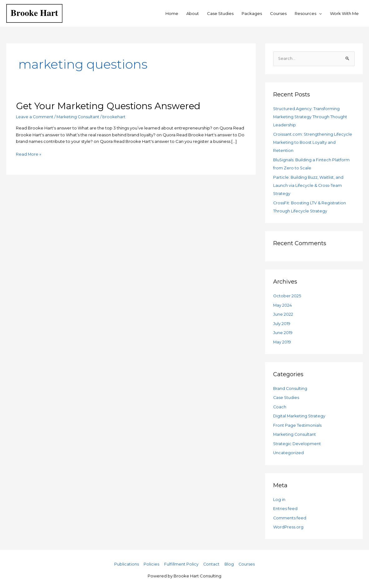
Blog (229, 562)
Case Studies (220, 13)
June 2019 (283, 331)
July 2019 (282, 322)
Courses (278, 13)
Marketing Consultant (79, 117)
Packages (252, 13)
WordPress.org (288, 525)
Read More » (29, 154)
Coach (280, 405)
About (193, 13)
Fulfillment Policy (181, 562)
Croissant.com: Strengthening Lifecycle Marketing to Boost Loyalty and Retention (313, 142)
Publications (126, 562)
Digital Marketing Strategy (300, 414)
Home (172, 13)
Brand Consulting (290, 387)
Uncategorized (289, 451)
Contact (211, 562)
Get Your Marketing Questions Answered (111, 106)
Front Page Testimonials (297, 424)
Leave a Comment (35, 117)
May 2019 (282, 341)
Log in (279, 497)
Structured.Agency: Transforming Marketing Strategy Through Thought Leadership (311, 117)
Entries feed (285, 507)
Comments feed (290, 516)
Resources (305, 13)
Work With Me (344, 13)
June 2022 (283, 313)
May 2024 (283, 304)
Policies (151, 562)
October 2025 (287, 295)
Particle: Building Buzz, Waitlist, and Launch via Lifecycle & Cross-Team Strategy (309, 185)
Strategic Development (297, 442)
